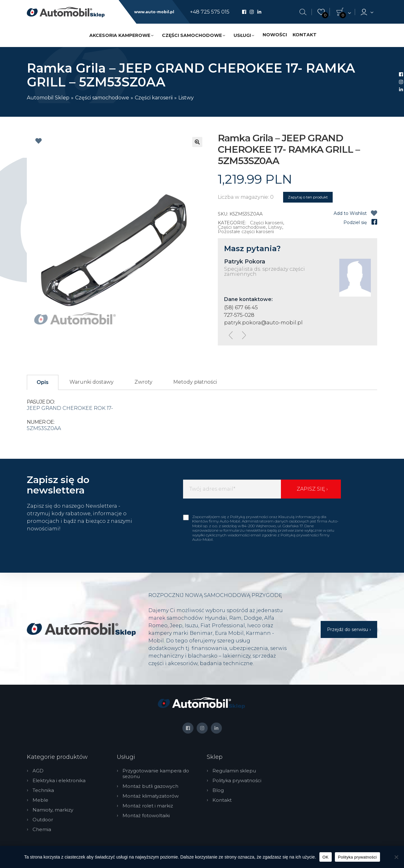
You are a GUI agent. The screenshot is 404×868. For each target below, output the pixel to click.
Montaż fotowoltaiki (146, 816)
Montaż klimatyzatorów (151, 796)
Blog (218, 790)
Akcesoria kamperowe (120, 35)
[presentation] (231, 335)
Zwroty (143, 382)
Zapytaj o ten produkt (308, 197)
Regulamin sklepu (234, 771)
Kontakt (305, 35)
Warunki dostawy (92, 382)
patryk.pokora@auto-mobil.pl (263, 323)
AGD (38, 771)
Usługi (242, 35)
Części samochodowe (192, 35)
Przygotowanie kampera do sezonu (156, 774)
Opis (43, 382)
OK (326, 857)
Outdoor (43, 820)
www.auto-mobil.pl (154, 12)
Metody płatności (195, 382)
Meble (40, 800)
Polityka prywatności (237, 781)
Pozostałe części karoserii (246, 232)
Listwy (186, 98)
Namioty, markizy (53, 810)
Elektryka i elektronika (59, 781)
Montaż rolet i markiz (148, 806)
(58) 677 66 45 (241, 307)
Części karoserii (154, 98)
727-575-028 (239, 315)
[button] (197, 142)
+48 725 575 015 (210, 12)
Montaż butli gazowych (150, 786)
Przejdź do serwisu (348, 629)
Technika (43, 790)
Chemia (42, 830)
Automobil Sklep (48, 98)
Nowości (275, 35)
